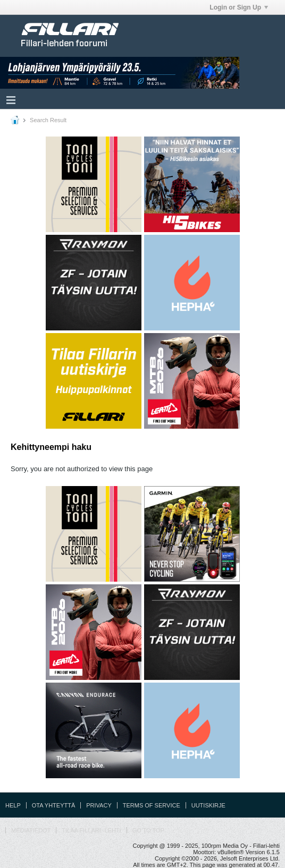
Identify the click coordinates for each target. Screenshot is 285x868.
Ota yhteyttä (54, 805)
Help (13, 805)
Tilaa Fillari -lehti (91, 830)
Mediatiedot (31, 830)
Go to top (148, 830)
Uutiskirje (208, 805)
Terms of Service (152, 805)
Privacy (99, 805)
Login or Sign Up (239, 7)
